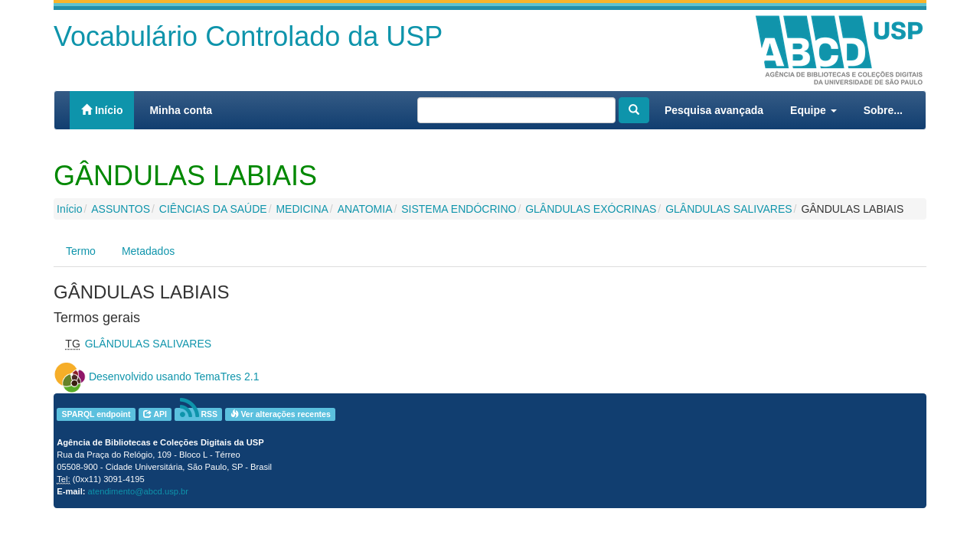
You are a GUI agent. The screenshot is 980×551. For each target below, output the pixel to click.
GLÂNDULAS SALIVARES (728, 209)
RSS (199, 414)
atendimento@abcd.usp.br (138, 491)
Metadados (148, 251)
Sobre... (883, 110)
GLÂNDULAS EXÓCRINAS (591, 209)
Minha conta (181, 110)
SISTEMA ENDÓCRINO (459, 209)
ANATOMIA (365, 209)
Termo (81, 251)
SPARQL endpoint (96, 414)
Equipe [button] (813, 110)
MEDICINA (302, 209)
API (155, 414)
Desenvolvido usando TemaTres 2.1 (174, 377)
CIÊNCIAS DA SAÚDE (213, 209)
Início (102, 110)
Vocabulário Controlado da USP (248, 36)
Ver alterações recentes (281, 414)
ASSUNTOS (121, 209)
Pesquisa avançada (714, 110)
